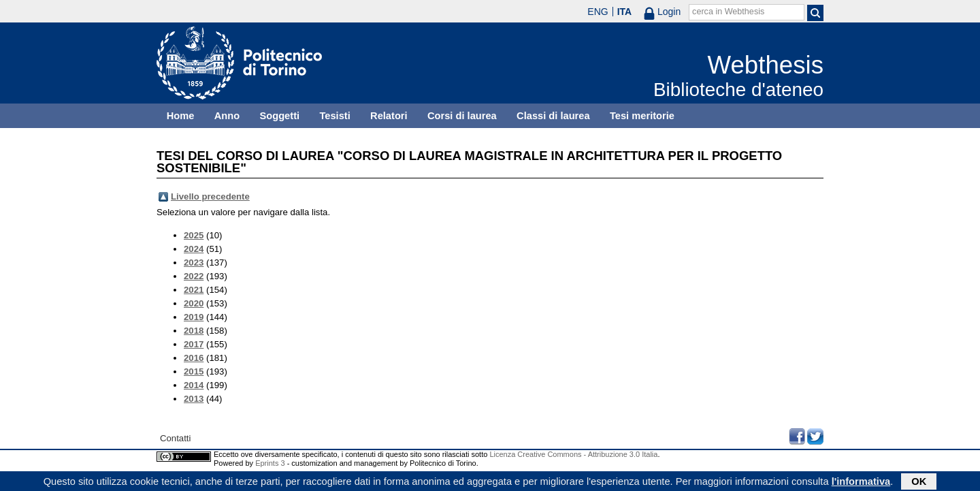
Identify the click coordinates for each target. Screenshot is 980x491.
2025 (194, 235)
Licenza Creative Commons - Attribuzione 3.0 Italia (573, 454)
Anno (227, 116)
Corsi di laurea (462, 116)
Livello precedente (210, 196)
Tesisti (334, 116)
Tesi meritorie (642, 116)
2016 (194, 358)
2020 (194, 303)
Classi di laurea (553, 116)
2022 (194, 276)
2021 (194, 290)
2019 (194, 317)
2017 (194, 344)
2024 (194, 249)
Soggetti (279, 116)
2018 (194, 331)
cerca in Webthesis (728, 12)
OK (919, 482)
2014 (194, 385)
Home (181, 116)
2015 (194, 371)
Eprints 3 (270, 463)
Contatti (175, 438)
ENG (598, 12)
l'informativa (861, 482)
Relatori (389, 116)
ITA (625, 12)
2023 (194, 263)
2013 (194, 399)
